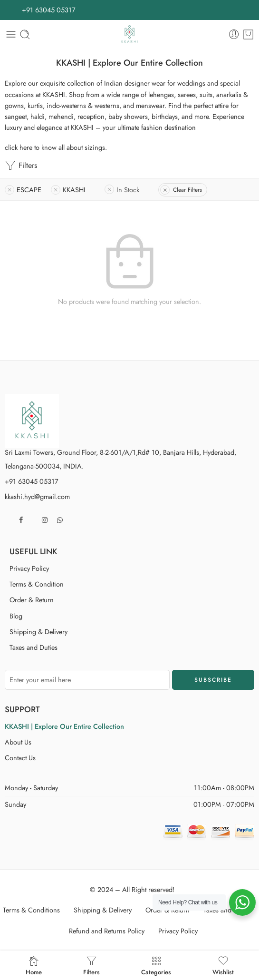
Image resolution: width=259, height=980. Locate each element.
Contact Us (20, 758)
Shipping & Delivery (38, 632)
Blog (16, 616)
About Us (18, 742)
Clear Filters (187, 190)
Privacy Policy (29, 568)
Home (34, 965)
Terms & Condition (37, 584)
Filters (21, 166)
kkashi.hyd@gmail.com (37, 496)
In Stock (128, 190)
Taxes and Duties (34, 647)
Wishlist (223, 965)
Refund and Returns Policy (107, 931)
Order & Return (32, 600)
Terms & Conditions (31, 910)
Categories (156, 965)
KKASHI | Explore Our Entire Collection (64, 726)
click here (19, 147)
